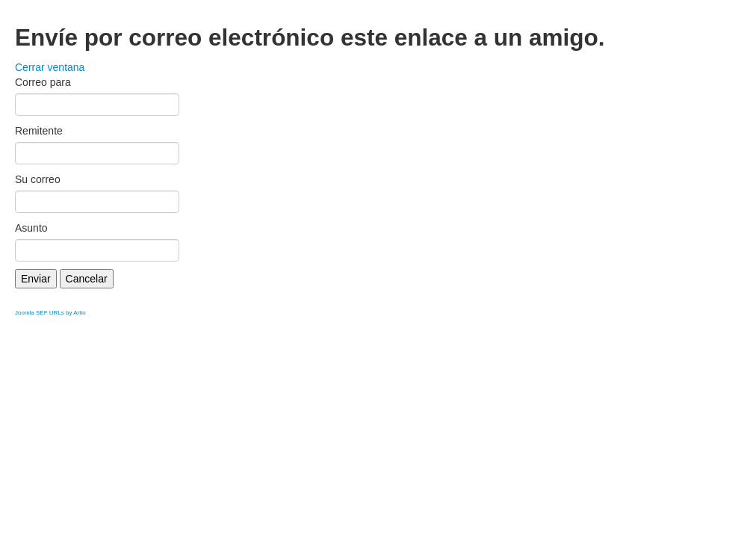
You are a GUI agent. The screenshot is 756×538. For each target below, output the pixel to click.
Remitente (39, 131)
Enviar (36, 279)
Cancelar (87, 279)
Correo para (43, 82)
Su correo (38, 179)
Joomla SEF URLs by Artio (50, 313)
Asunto (31, 228)
